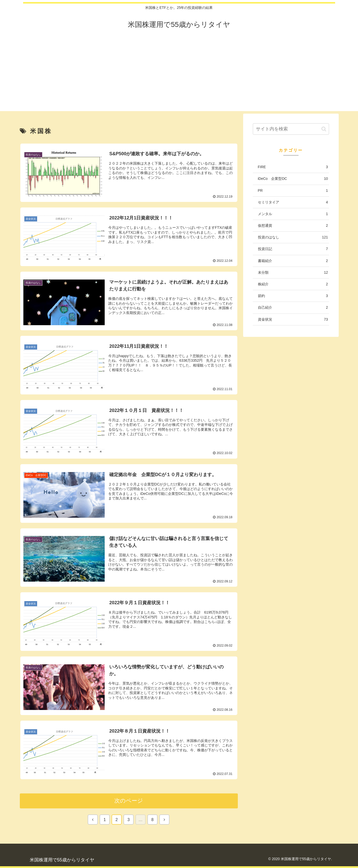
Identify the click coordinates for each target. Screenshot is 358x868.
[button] (324, 129)
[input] (291, 129)
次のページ (129, 801)
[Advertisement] (179, 76)
